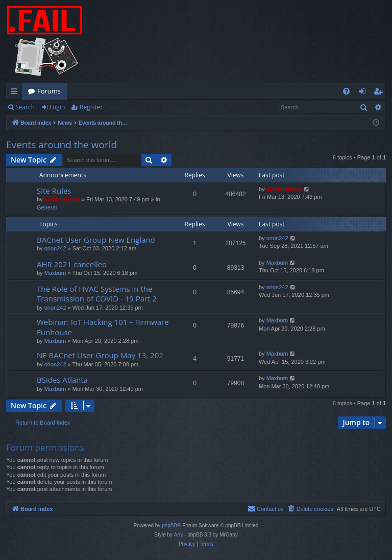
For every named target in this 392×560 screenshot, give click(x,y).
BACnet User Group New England (96, 240)
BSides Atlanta (62, 380)
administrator (62, 199)
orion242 (55, 248)
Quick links (16, 93)
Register (91, 107)
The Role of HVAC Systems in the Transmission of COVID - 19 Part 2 (97, 294)
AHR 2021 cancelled (72, 264)
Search (25, 107)
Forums (49, 91)
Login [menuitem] (364, 93)
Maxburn (55, 273)
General (47, 207)
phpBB (169, 526)
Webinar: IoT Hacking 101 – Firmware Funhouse (103, 327)
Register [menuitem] (380, 93)
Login (57, 107)
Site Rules (54, 191)
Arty (179, 535)
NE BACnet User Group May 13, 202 (100, 355)
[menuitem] (346, 91)
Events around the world (62, 145)
